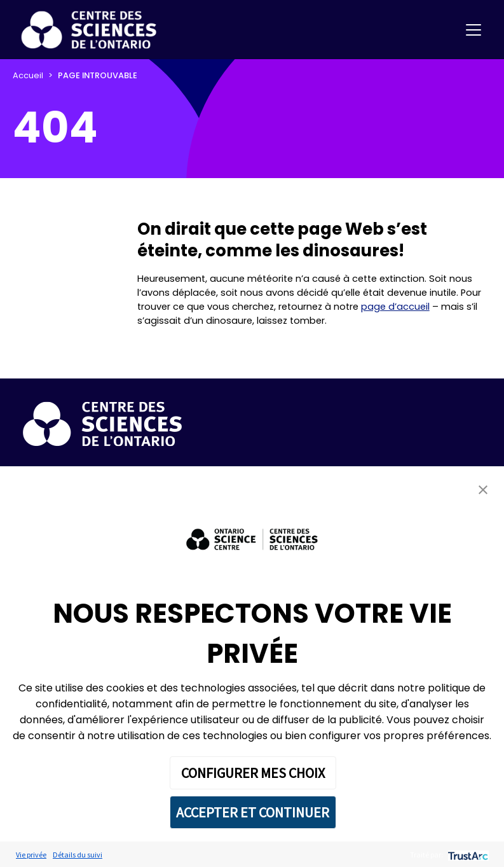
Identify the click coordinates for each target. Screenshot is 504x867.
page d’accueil (395, 307)
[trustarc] (467, 855)
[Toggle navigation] (473, 30)
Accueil (28, 75)
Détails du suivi (78, 855)
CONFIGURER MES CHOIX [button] (253, 773)
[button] (483, 489)
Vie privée (31, 855)
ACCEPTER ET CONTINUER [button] (253, 812)
